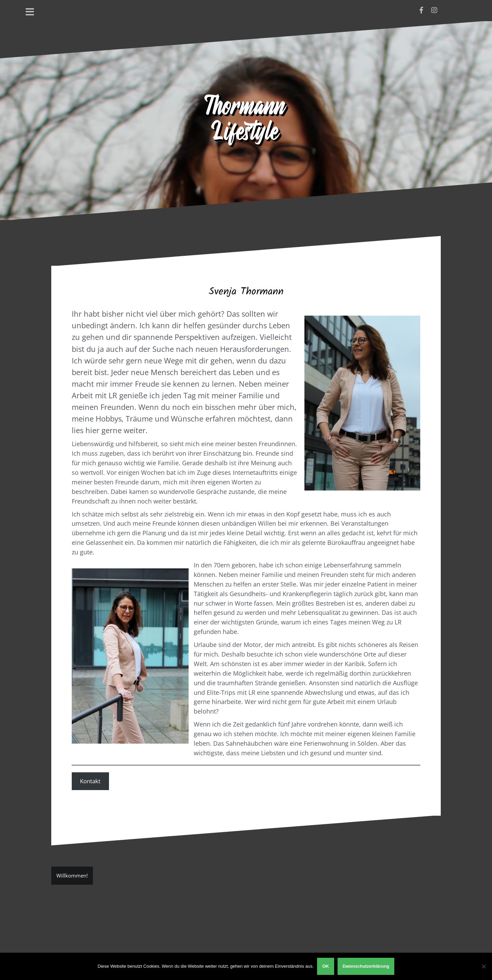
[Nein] (483, 966)
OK (326, 966)
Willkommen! (72, 875)
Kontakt (90, 781)
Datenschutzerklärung (366, 966)
